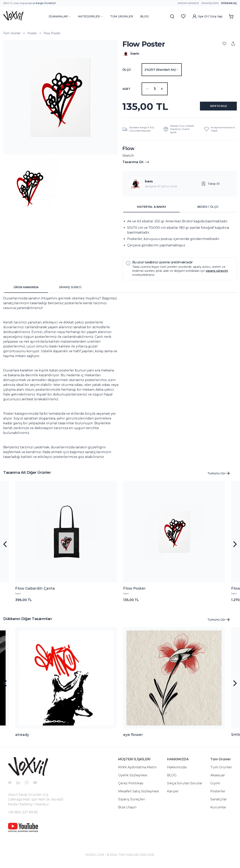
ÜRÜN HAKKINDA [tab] (26, 290)
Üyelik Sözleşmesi (133, 778)
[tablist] (180, 210)
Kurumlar (218, 810)
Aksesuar (218, 778)
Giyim (215, 786)
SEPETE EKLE (214, 108)
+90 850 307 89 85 (23, 815)
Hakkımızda (177, 770)
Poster (32, 33)
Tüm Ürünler (12, 33)
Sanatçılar (219, 802)
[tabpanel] (180, 237)
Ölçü (127, 70)
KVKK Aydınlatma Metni (137, 770)
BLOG (145, 16)
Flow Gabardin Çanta (35, 592)
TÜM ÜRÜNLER (122, 16)
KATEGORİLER (91, 16)
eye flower (133, 738)
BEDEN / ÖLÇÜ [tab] (208, 210)
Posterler (218, 794)
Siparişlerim (210, 3)
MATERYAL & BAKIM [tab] (151, 210)
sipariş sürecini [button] (217, 274)
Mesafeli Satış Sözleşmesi (139, 794)
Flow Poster (52, 33)
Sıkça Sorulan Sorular (185, 786)
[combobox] (162, 70)
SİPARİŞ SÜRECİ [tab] (70, 290)
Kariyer (173, 794)
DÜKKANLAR (60, 16)
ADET (126, 89)
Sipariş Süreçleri (132, 802)
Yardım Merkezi (188, 3)
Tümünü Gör (219, 477)
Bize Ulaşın (127, 810)
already (22, 738)
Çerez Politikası (131, 786)
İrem (149, 185)
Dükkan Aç (229, 3)
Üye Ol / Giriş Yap (207, 16)
